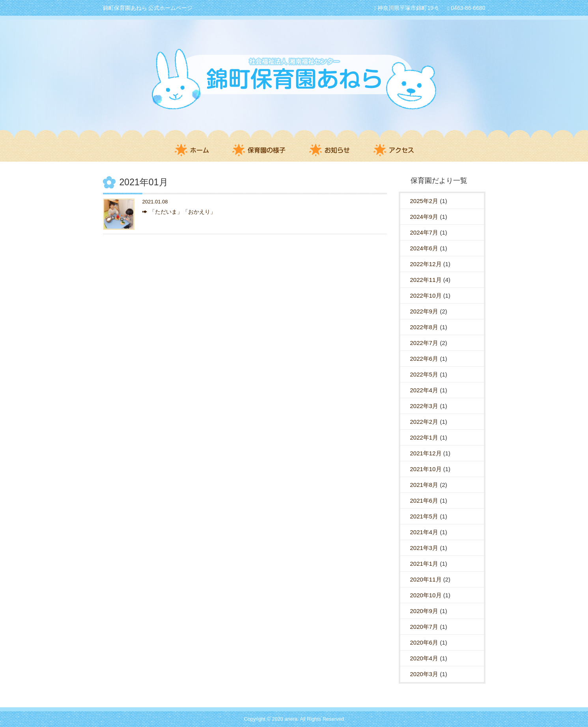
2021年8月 (424, 485)
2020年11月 (426, 579)
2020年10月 (426, 595)
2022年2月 (424, 422)
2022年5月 (424, 374)
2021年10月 (426, 469)
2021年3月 (424, 548)
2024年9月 (424, 217)
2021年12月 (426, 453)
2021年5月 (424, 516)
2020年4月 (424, 658)
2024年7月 (424, 232)
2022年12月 (426, 264)
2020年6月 (424, 642)
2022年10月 (426, 295)
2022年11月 (426, 280)
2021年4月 (424, 532)
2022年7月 (424, 343)
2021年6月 (424, 501)
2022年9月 (424, 311)
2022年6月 (424, 359)
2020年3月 (424, 674)
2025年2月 (424, 201)
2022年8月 (424, 327)
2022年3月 (424, 406)
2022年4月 (424, 390)
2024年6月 (424, 248)
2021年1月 (424, 564)
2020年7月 (424, 627)
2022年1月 (424, 437)
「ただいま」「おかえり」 (183, 212)
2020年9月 (424, 611)
